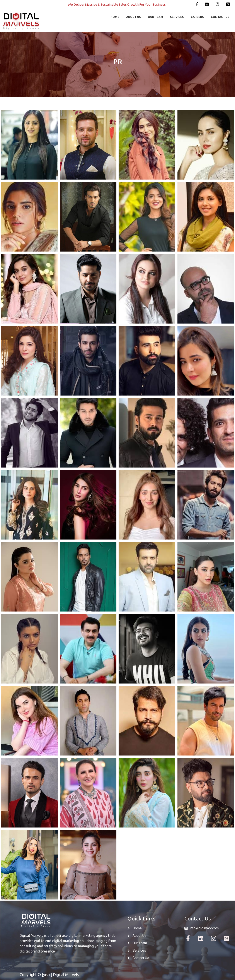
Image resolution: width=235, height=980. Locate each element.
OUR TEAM (155, 17)
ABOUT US (134, 17)
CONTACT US (220, 17)
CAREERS (197, 17)
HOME (115, 17)
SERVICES (177, 17)
